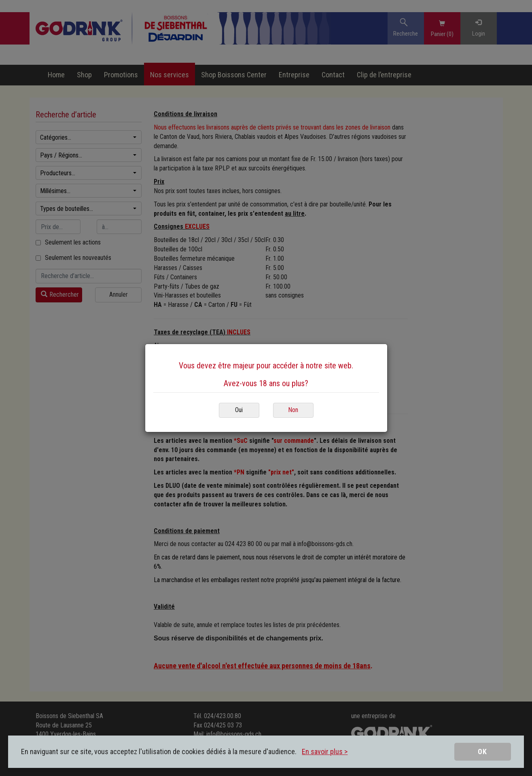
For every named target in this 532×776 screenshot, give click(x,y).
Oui (239, 410)
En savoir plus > (325, 752)
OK (482, 752)
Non (293, 410)
